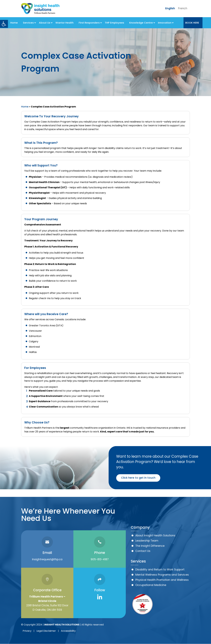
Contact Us (143, 551)
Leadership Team (147, 541)
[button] (4, 24)
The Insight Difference (150, 546)
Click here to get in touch (138, 478)
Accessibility (68, 631)
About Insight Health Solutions (155, 535)
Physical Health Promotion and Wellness (162, 580)
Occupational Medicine (151, 585)
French (183, 8)
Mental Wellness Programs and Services (162, 575)
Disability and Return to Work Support (160, 570)
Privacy (27, 631)
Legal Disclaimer (46, 631)
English (170, 8)
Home (25, 107)
